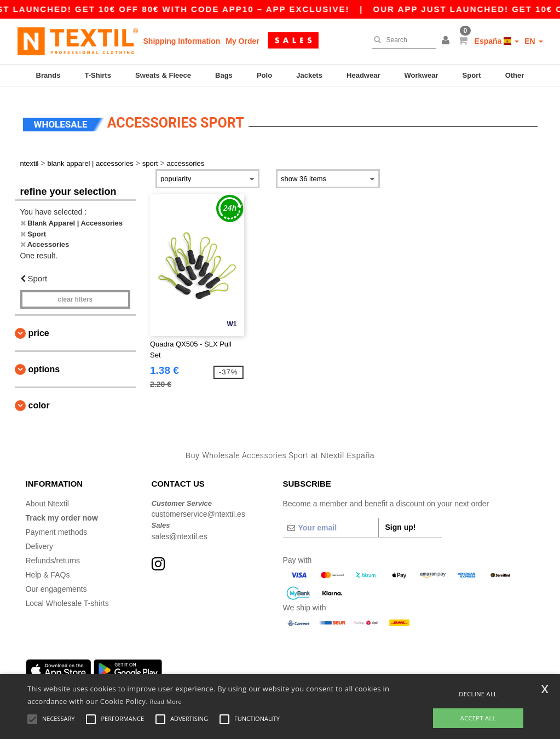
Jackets (309, 75)
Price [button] (39, 327)
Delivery (40, 540)
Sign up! (401, 521)
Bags (224, 75)
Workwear (422, 75)
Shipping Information (182, 41)
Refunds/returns (53, 554)
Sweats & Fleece (163, 75)
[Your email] (331, 521)
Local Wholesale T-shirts (67, 597)
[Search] (402, 40)
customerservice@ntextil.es (198, 508)
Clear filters (75, 293)
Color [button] (39, 399)
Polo (264, 75)
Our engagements (56, 582)
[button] (447, 41)
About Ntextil (47, 497)
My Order (242, 41)
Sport (472, 75)
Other (515, 75)
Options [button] (44, 363)
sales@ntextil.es (180, 530)
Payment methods (57, 526)
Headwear (363, 75)
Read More (166, 702)
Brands (48, 75)
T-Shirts (98, 75)
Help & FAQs (48, 568)
